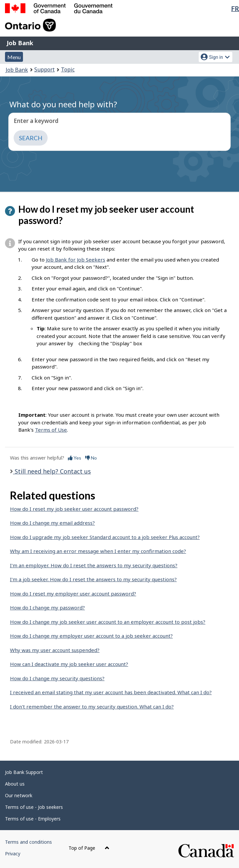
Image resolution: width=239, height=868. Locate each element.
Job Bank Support (24, 772)
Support (44, 69)
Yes (75, 458)
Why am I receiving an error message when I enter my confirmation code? (98, 551)
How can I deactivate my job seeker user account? (69, 664)
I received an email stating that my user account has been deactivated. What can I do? (111, 692)
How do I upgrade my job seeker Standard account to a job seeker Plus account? (105, 537)
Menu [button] (14, 57)
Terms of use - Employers (33, 819)
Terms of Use (51, 430)
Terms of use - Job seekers (34, 807)
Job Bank (20, 43)
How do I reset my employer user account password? (73, 594)
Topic (68, 69)
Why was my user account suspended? (55, 650)
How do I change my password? (47, 607)
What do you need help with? (63, 104)
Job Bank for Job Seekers (76, 260)
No (91, 458)
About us (15, 784)
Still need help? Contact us (52, 471)
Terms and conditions (28, 842)
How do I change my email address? (52, 523)
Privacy (13, 854)
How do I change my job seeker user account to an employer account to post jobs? (108, 622)
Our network (19, 795)
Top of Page (89, 848)
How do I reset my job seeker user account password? (74, 509)
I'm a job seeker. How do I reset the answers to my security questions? (93, 579)
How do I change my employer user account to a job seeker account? (91, 636)
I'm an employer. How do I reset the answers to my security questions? (94, 565)
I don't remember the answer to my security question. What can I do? (92, 706)
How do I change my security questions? (57, 678)
